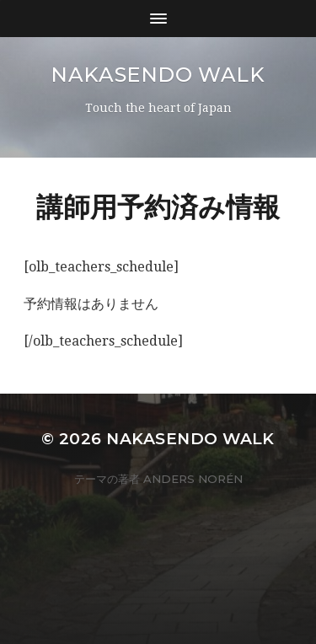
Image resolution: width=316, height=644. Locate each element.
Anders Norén (193, 479)
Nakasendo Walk (158, 75)
